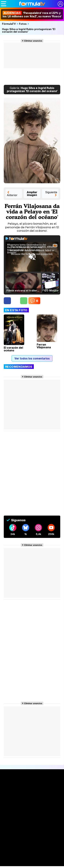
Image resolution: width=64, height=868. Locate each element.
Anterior (12, 195)
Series (32, 798)
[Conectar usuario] (60, 4)
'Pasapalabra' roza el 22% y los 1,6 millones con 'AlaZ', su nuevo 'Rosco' (32, 15)
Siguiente (51, 192)
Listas (32, 809)
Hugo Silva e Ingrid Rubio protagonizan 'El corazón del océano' (29, 30)
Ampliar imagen (32, 194)
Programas (32, 846)
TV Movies (32, 814)
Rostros (32, 863)
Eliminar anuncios (33, 41)
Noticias (32, 792)
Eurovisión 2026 (32, 850)
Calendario (32, 803)
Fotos (23, 24)
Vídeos (32, 833)
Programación (32, 827)
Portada (32, 786)
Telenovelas (32, 857)
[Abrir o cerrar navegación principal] (4, 4)
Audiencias (32, 820)
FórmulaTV (9, 24)
